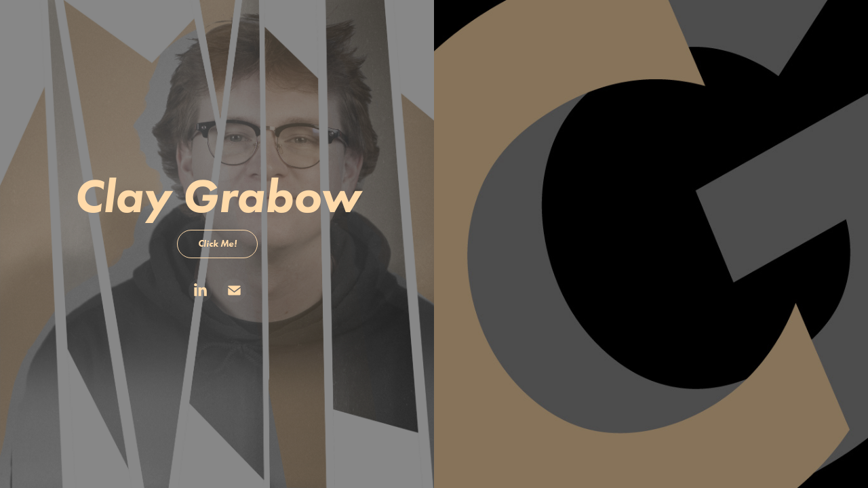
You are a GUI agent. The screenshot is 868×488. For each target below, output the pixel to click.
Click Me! (217, 244)
